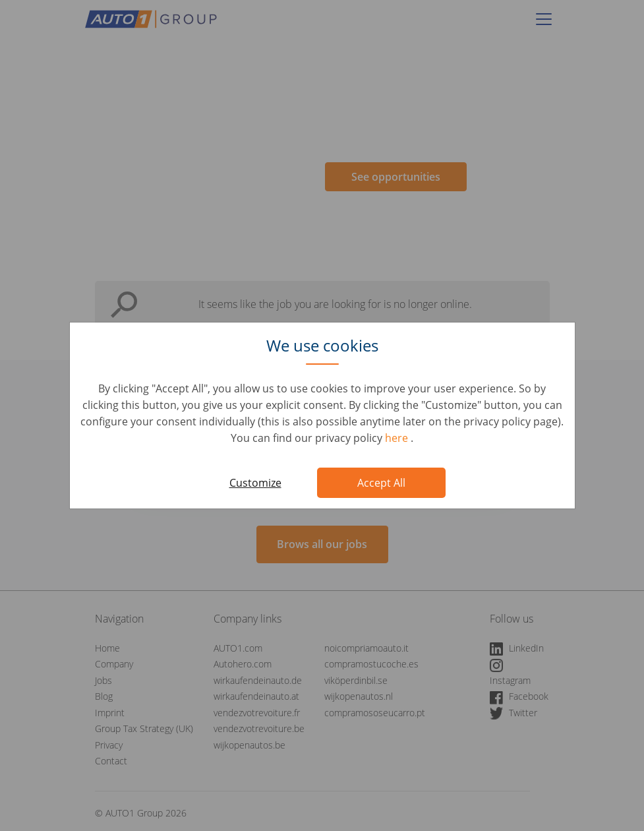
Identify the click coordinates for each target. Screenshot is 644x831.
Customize (255, 483)
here (398, 438)
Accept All (381, 483)
